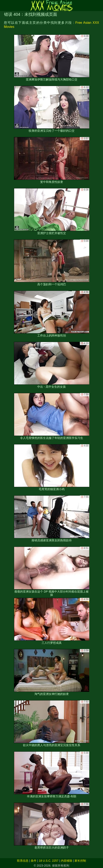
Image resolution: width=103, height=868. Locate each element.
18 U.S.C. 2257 (49, 861)
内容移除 (67, 861)
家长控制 (80, 861)
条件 (34, 861)
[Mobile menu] (4, 6)
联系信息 (23, 861)
